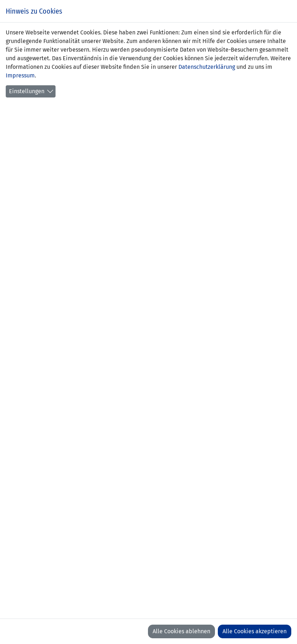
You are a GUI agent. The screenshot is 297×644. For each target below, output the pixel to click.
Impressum (20, 75)
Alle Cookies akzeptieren (255, 631)
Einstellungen (27, 91)
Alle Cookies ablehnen (181, 631)
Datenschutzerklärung (207, 67)
